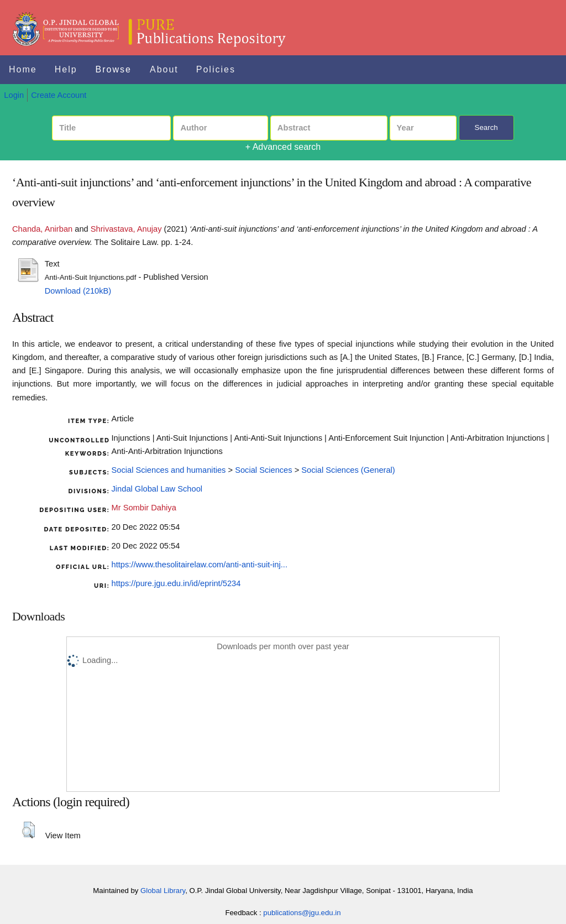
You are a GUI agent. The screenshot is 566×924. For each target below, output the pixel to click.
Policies (216, 69)
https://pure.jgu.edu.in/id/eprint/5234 (176, 583)
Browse (114, 69)
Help (66, 69)
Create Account (59, 95)
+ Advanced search (283, 147)
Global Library (163, 891)
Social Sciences (263, 470)
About (164, 69)
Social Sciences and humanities (169, 470)
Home (23, 69)
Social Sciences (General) (348, 470)
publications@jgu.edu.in (302, 913)
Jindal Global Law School (157, 489)
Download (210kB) (78, 291)
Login (14, 95)
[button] (28, 830)
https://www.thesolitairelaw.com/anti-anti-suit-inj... (200, 565)
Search (486, 127)
